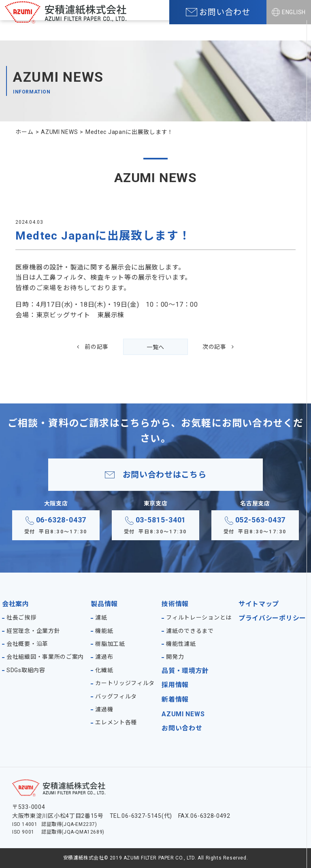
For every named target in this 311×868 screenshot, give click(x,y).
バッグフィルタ (116, 696)
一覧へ (155, 347)
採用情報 (175, 685)
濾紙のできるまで (190, 631)
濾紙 (101, 618)
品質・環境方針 (185, 671)
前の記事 (97, 347)
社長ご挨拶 (21, 618)
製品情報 (104, 604)
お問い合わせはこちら (165, 475)
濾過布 (104, 657)
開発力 (175, 657)
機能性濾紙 (181, 644)
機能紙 (104, 631)
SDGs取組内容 (26, 670)
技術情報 (175, 604)
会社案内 (16, 604)
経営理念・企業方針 (33, 631)
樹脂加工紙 (110, 644)
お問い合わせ (182, 728)
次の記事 (214, 347)
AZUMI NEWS (183, 714)
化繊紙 (104, 670)
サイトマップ (259, 604)
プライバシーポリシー (272, 618)
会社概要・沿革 (27, 644)
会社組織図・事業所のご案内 (45, 657)
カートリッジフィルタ (125, 683)
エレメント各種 (116, 722)
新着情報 (175, 699)
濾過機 (104, 709)
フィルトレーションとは (199, 618)
